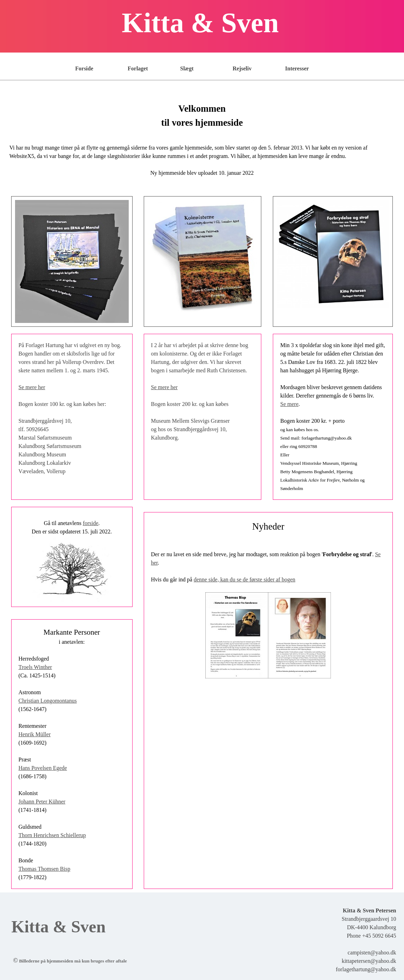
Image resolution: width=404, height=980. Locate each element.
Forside (84, 68)
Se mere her (32, 387)
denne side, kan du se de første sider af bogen (245, 579)
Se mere (289, 404)
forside (91, 523)
